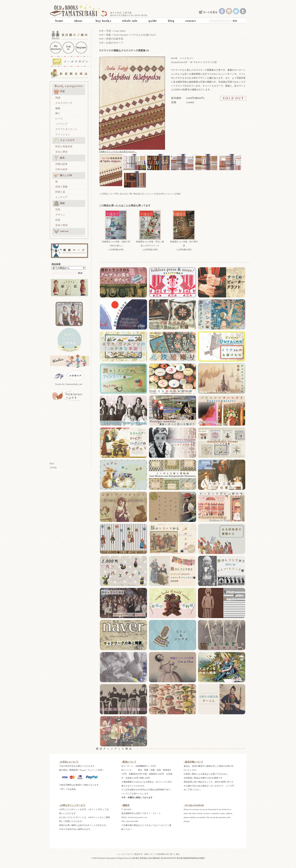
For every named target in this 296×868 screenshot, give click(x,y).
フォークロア (64, 141)
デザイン (60, 215)
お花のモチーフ (115, 43)
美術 (59, 204)
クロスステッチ (64, 103)
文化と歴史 (61, 152)
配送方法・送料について (145, 854)
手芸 (59, 92)
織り (58, 113)
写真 (58, 209)
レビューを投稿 (173, 194)
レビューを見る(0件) (155, 194)
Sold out (61, 231)
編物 (58, 108)
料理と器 (60, 192)
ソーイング (61, 124)
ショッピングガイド (125, 854)
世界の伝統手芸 (115, 39)
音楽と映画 (61, 225)
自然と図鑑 (61, 187)
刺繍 (58, 98)
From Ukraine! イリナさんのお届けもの (135, 35)
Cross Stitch (120, 31)
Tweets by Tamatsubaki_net (69, 384)
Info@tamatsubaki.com (138, 817)
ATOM (53, 467)
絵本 (59, 158)
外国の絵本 (61, 164)
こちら (73, 789)
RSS (52, 464)
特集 (109, 35)
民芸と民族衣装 (64, 146)
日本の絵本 (61, 169)
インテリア (61, 197)
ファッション (63, 134)
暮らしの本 (63, 176)
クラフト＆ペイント (66, 129)
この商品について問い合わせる (113, 194)
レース (59, 119)
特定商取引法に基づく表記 (168, 854)
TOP (101, 31)
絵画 (58, 220)
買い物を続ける (137, 194)
